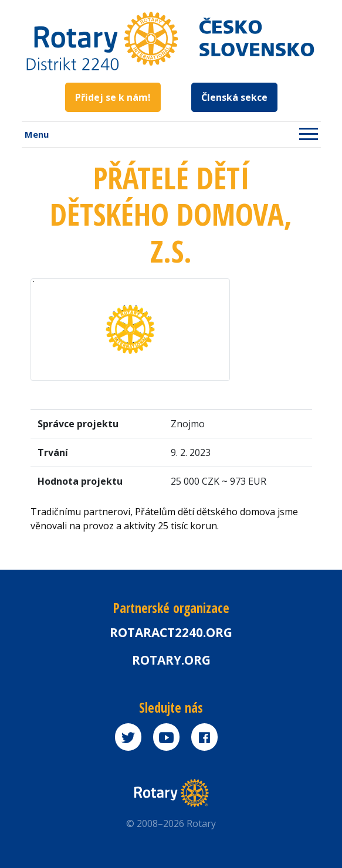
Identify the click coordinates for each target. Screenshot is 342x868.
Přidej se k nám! (113, 97)
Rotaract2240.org (171, 632)
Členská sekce (234, 97)
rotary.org (171, 660)
